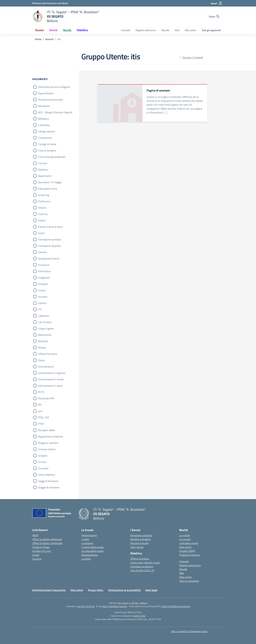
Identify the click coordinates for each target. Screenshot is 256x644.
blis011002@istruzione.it (115, 606)
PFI (40, 405)
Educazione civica (48, 189)
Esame (42, 220)
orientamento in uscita (50, 386)
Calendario (44, 125)
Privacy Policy (96, 590)
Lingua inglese (46, 328)
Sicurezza (43, 468)
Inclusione (44, 265)
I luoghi (85, 539)
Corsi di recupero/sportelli (52, 157)
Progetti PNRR (187, 551)
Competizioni (45, 138)
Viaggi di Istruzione (48, 481)
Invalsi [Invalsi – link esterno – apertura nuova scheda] (36, 555)
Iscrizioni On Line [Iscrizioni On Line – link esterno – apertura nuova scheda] (41, 551)
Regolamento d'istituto (51, 437)
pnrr (40, 411)
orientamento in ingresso (52, 373)
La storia (86, 559)
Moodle (165, 30)
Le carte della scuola (92, 551)
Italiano (42, 303)
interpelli (43, 284)
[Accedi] (217, 3)
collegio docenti (47, 131)
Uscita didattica (47, 475)
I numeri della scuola (92, 547)
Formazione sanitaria (49, 239)
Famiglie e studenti (140, 539)
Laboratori (44, 316)
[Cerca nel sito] (214, 16)
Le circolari (185, 539)
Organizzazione (90, 555)
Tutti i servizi (137, 547)
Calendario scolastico (142, 566)
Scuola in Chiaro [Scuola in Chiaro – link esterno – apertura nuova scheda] (41, 547)
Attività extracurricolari (51, 100)
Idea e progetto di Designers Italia (189, 631)
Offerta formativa (48, 354)
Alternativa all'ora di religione (54, 87)
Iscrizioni (43, 297)
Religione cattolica (48, 443)
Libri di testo (45, 322)
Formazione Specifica (50, 246)
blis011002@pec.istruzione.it (176, 606)
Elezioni (42, 208)
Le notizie (184, 535)
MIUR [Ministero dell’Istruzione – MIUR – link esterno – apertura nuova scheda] (35, 535)
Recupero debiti (47, 430)
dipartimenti (45, 176)
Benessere (44, 106)
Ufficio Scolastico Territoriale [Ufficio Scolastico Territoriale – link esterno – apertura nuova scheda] (47, 543)
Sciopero (43, 456)
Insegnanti (44, 278)
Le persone (87, 543)
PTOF (41, 424)
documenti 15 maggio (50, 182)
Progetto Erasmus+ (190, 555)
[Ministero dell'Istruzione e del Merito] (50, 3)
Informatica (44, 271)
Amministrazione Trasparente (49, 590)
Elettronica (44, 201)
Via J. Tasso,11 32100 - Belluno (132, 603)
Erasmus (43, 214)
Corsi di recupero (47, 150)
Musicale (43, 341)
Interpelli (126, 30)
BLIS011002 (139, 616)
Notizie (42, 348)
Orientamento (46, 367)
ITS (40, 309)
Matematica (45, 335)
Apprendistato (46, 93)
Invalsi (42, 290)
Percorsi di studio (139, 543)
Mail (177, 30)
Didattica (43, 170)
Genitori (42, 252)
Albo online (190, 30)
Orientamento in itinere (51, 379)
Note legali (151, 590)
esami (41, 233)
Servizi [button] (53, 30)
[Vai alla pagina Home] (38, 39)
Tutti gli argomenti (211, 30)
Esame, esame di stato (50, 227)
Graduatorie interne (49, 259)
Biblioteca (44, 119)
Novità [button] (67, 30)
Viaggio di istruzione (49, 487)
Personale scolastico (141, 535)
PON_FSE (44, 417)
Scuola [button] (39, 30)
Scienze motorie (47, 449)
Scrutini (42, 462)
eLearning (44, 195)
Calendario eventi (189, 543)
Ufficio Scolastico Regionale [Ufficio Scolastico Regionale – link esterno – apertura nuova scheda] (47, 539)
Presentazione (89, 535)
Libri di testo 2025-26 (142, 570)
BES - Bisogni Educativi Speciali (55, 112)
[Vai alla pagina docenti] (49, 39)
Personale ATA (46, 398)
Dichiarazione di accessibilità (124, 590)
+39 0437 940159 (86, 606)
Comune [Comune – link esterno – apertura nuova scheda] (37, 559)
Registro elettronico (146, 30)
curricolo (43, 163)
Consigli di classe (47, 144)
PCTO (41, 392)
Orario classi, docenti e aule (145, 563)
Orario (41, 360)
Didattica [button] (82, 30)
